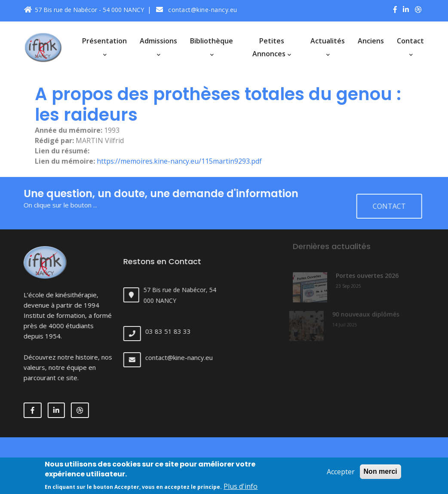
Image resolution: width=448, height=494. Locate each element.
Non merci (380, 474)
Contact (410, 46)
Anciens (371, 41)
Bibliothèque (212, 46)
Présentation (104, 46)
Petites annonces (272, 47)
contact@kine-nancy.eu (197, 10)
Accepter (341, 475)
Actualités (328, 46)
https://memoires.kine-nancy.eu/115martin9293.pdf (179, 161)
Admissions (158, 46)
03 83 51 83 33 (175, 331)
